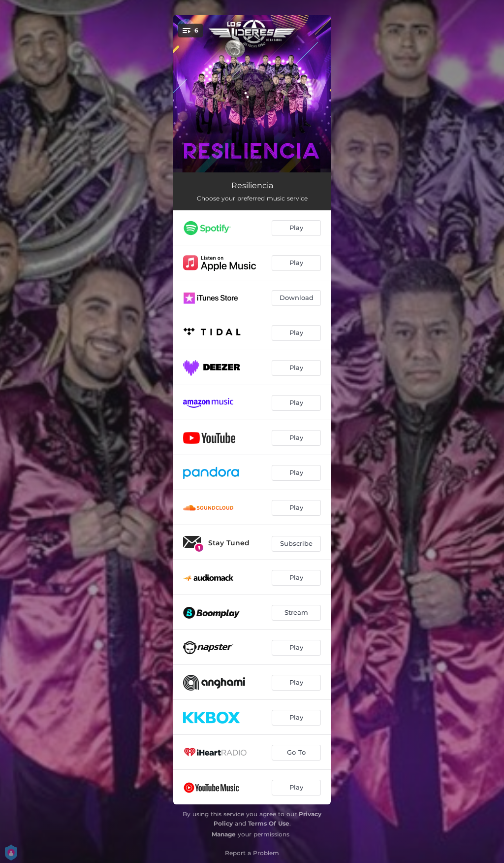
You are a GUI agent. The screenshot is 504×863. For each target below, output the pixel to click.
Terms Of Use (269, 823)
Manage (224, 834)
